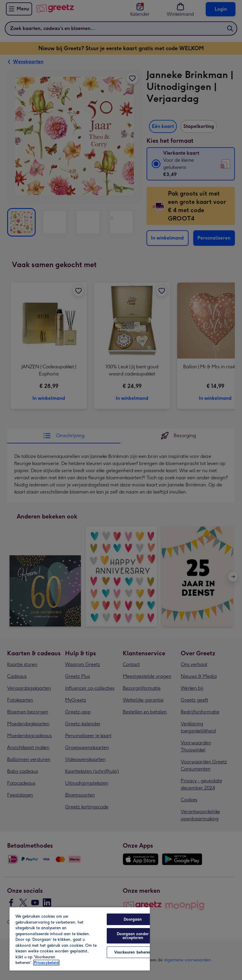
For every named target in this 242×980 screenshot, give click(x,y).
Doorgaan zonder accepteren (133, 936)
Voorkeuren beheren (133, 952)
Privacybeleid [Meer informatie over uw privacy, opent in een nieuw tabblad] (46, 963)
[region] (80, 939)
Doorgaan (133, 919)
